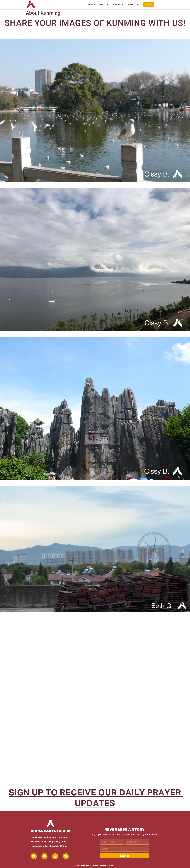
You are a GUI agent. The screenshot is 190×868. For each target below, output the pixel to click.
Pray (104, 5)
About (133, 5)
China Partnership (83, 866)
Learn (118, 5)
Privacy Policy (107, 866)
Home (92, 5)
